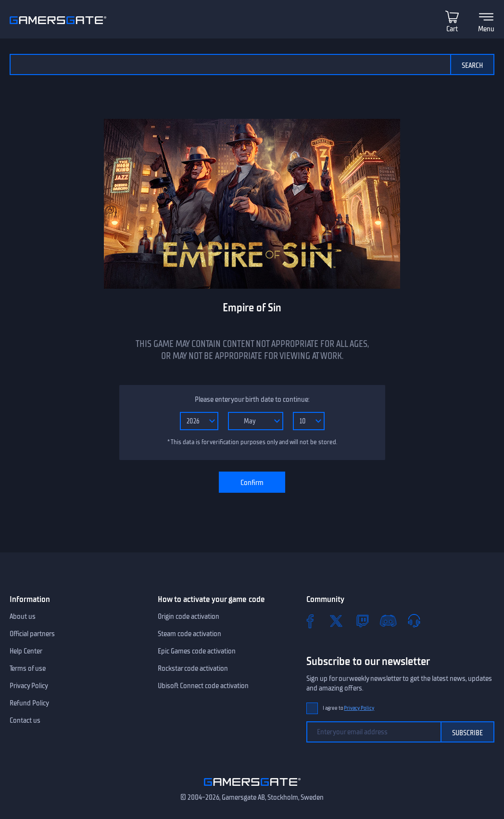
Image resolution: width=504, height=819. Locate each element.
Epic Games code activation (197, 651)
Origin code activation (189, 616)
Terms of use (28, 668)
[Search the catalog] (230, 64)
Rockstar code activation (193, 668)
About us (23, 616)
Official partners (32, 634)
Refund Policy (29, 703)
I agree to (349, 708)
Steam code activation (189, 634)
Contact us (25, 720)
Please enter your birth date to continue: (252, 399)
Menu (486, 29)
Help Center (26, 651)
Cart (452, 29)
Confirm (252, 483)
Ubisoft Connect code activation (203, 686)
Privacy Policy (29, 686)
